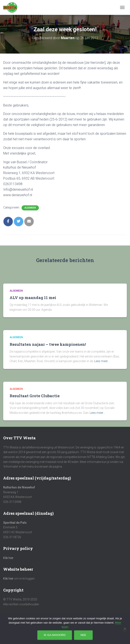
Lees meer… (102, 361)
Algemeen (30, 208)
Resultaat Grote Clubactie (35, 396)
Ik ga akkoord (55, 635)
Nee (83, 635)
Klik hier (8, 558)
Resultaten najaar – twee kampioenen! (48, 344)
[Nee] (125, 629)
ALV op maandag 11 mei (33, 298)
